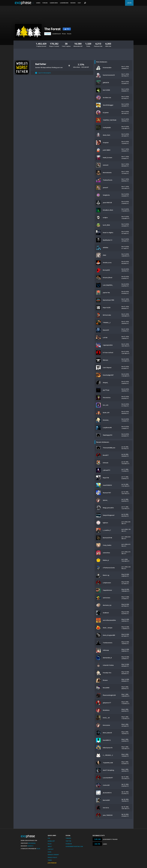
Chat (79, 3)
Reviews (73, 3)
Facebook (69, 844)
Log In (129, 3)
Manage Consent (53, 855)
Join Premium (52, 863)
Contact (51, 849)
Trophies (48, 34)
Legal (50, 852)
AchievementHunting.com (74, 846)
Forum (69, 34)
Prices (64, 34)
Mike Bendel (32, 843)
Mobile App (51, 841)
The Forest (52, 29)
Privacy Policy (52, 857)
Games (38, 3)
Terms (50, 860)
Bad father (41, 64)
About (50, 846)
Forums (45, 3)
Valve (38, 849)
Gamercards (54, 3)
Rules (50, 844)
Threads (68, 838)
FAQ (49, 838)
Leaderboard (64, 3)
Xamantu (30, 846)
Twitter (68, 841)
